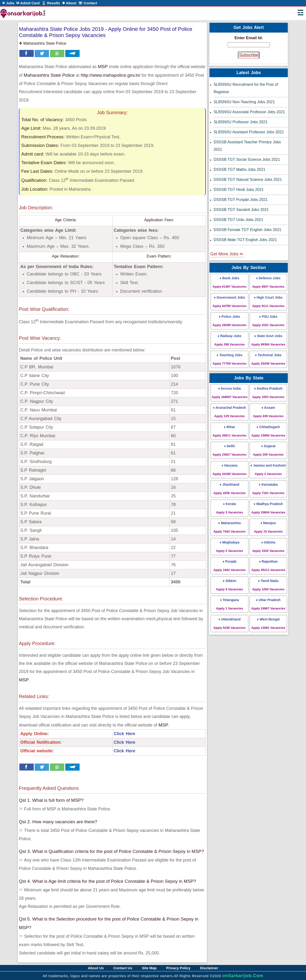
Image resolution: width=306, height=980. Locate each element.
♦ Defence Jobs (268, 282)
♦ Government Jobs (229, 302)
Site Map (149, 968)
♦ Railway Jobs (229, 340)
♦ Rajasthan (268, 566)
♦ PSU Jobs (268, 321)
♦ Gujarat (268, 450)
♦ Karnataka (268, 489)
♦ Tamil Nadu (268, 585)
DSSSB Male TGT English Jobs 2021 (245, 240)
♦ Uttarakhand (229, 623)
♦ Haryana (229, 470)
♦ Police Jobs (229, 321)
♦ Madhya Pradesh (268, 508)
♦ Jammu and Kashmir (268, 470)
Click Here (125, 734)
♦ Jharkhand (229, 489)
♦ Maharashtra (229, 527)
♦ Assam (268, 412)
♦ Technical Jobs (268, 359)
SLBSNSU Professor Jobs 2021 (240, 122)
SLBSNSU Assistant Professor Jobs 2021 (249, 132)
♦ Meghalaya (229, 547)
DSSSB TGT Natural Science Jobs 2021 (248, 180)
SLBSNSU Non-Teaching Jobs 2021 (244, 102)
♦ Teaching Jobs (229, 359)
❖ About (69, 3)
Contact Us (123, 968)
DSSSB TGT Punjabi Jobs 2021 (240, 200)
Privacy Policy (178, 968)
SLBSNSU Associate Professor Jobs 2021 (249, 112)
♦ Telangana (229, 604)
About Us (96, 968)
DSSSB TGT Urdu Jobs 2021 (238, 220)
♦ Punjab (229, 566)
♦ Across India (229, 393)
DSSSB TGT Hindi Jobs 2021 (238, 190)
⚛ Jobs (8, 3)
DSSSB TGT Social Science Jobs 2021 (247, 159)
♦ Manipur (268, 527)
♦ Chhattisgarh (268, 431)
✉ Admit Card (28, 3)
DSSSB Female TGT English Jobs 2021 (247, 230)
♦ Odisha (268, 547)
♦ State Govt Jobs (268, 340)
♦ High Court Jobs (268, 302)
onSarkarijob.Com (243, 976)
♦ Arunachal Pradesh (229, 412)
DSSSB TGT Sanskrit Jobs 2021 (241, 210)
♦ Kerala (229, 508)
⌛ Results (51, 3)
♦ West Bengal (268, 623)
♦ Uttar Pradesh (268, 604)
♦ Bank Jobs (229, 282)
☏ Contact (88, 3)
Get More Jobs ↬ (227, 254)
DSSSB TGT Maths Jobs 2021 (239, 170)
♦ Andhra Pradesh (268, 393)
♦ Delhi (229, 450)
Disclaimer (209, 968)
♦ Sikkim (229, 585)
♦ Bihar (229, 431)
